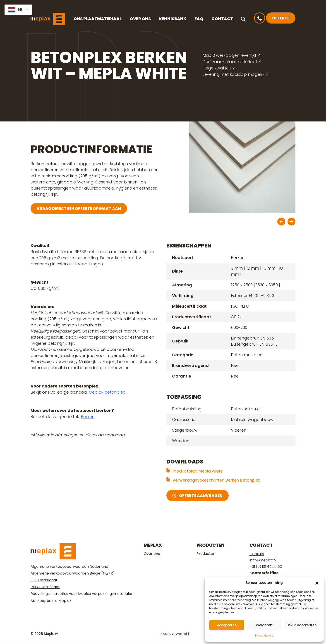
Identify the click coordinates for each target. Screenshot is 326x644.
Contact (222, 19)
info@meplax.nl (263, 560)
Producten (206, 554)
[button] (317, 583)
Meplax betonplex (107, 392)
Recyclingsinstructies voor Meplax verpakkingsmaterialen (82, 594)
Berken (88, 417)
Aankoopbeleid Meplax (51, 601)
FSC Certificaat (44, 580)
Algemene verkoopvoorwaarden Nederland (69, 567)
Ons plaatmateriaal (98, 19)
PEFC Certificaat (45, 587)
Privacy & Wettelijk (175, 634)
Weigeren (264, 625)
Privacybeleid (264, 636)
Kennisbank (173, 19)
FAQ (199, 19)
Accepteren (227, 625)
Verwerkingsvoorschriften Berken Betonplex (216, 480)
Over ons (140, 19)
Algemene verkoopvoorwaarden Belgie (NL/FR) (73, 573)
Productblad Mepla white (198, 471)
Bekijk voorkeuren (302, 625)
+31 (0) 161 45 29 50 (266, 567)
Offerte (281, 18)
